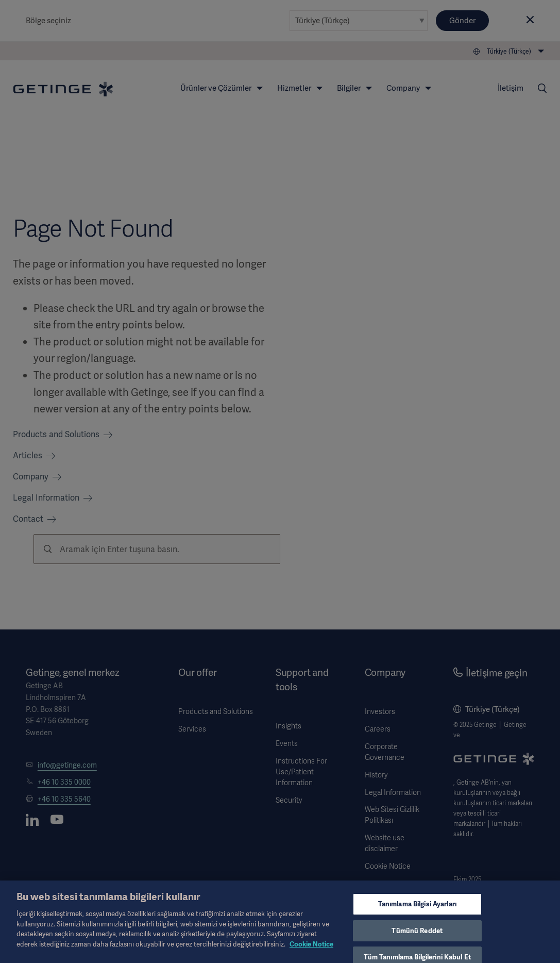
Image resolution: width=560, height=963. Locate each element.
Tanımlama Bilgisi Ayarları (417, 912)
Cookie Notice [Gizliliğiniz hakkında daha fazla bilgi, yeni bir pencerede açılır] (311, 951)
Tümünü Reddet (417, 938)
